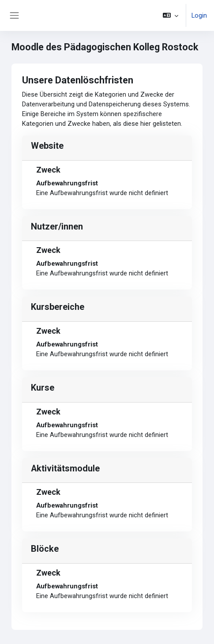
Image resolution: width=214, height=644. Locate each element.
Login (199, 15)
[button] (171, 15)
